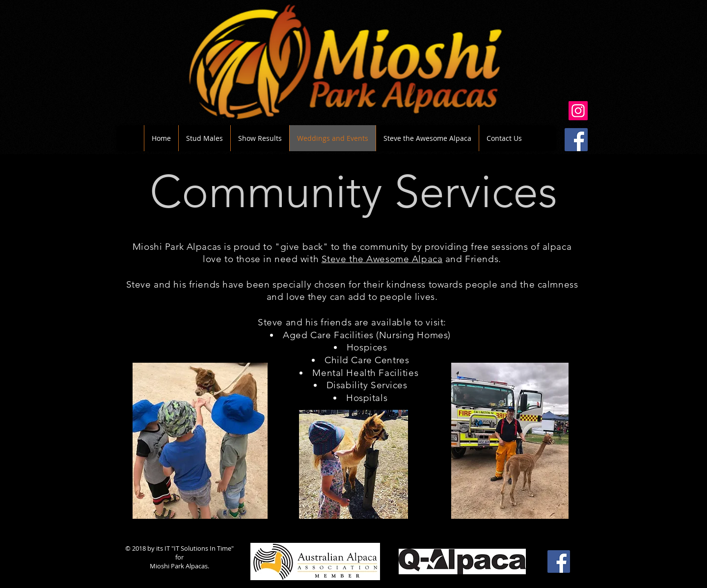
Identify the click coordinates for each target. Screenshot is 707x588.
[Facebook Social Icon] (576, 140)
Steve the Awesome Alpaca (382, 259)
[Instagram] (578, 111)
